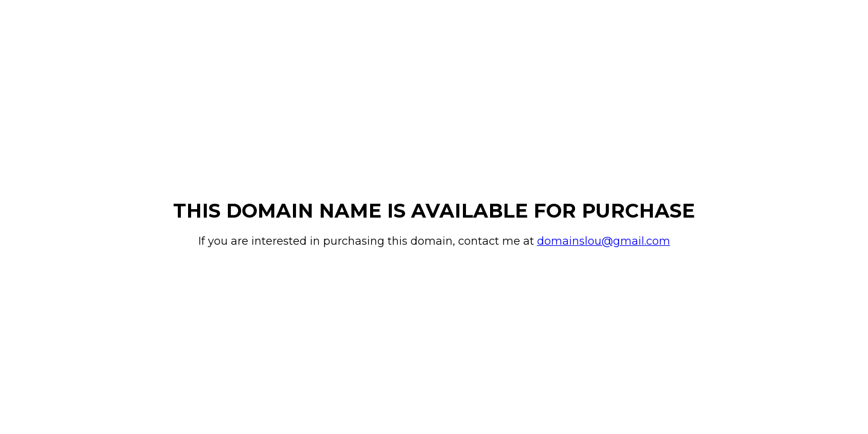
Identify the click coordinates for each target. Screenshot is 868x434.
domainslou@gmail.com (604, 241)
